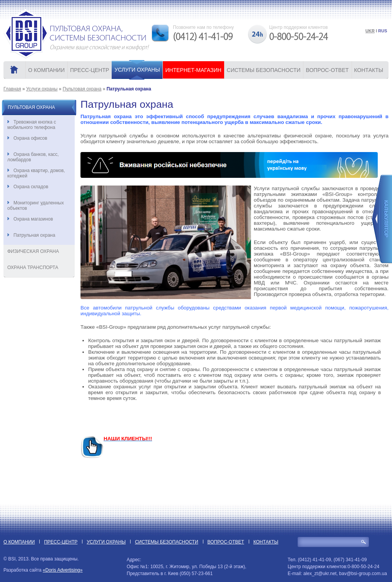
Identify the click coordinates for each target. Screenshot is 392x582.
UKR (370, 31)
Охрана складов (28, 187)
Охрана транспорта (33, 268)
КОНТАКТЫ (369, 70)
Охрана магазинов (30, 219)
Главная (12, 89)
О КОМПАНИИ (46, 70)
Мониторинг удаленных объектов (36, 206)
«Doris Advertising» (63, 570)
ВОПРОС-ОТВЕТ (327, 70)
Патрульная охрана (31, 235)
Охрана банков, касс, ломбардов (33, 157)
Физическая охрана (33, 251)
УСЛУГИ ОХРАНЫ (137, 70)
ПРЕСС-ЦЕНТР (90, 70)
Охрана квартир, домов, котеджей (36, 173)
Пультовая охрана (82, 89)
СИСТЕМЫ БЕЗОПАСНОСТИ (264, 70)
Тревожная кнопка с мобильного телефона (32, 125)
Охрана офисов (27, 138)
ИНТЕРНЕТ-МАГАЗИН (193, 70)
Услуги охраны (42, 89)
